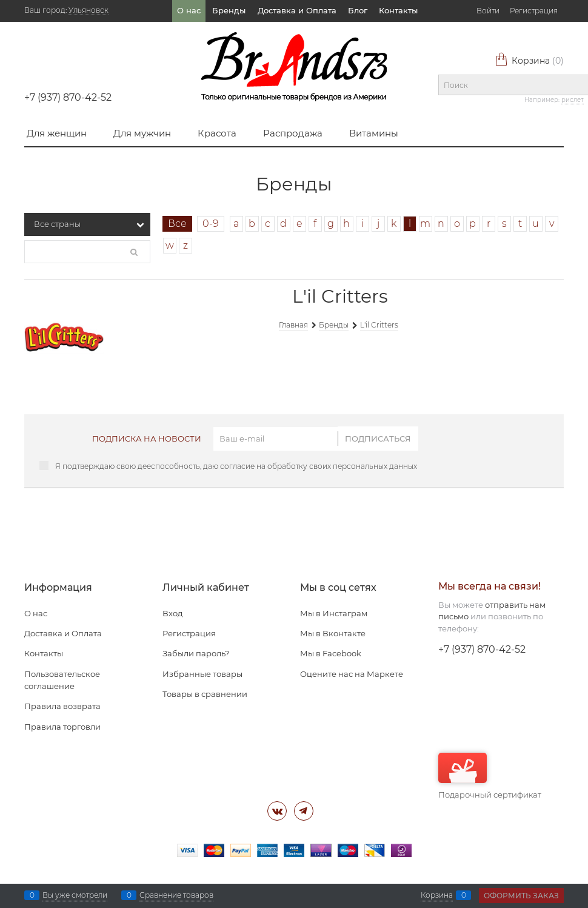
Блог (358, 10)
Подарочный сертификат (490, 776)
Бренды (229, 10)
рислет (573, 100)
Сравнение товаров (176, 895)
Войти (488, 11)
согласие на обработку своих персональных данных (319, 466)
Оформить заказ (521, 896)
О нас (189, 10)
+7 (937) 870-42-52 (68, 97)
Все (177, 224)
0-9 (211, 224)
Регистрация (534, 11)
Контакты (398, 10)
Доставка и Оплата (297, 10)
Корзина (529, 61)
